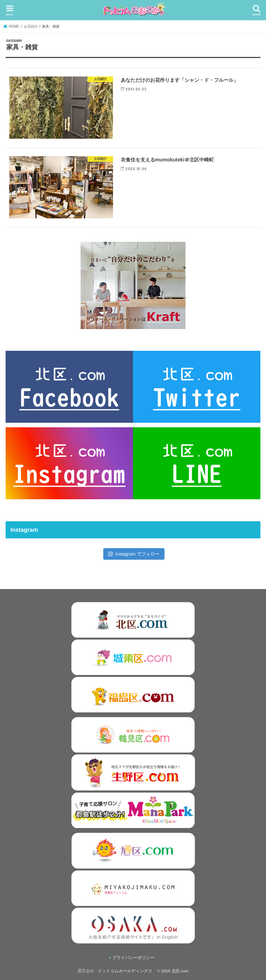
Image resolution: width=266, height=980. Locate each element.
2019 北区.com (175, 971)
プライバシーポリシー (133, 958)
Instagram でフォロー (134, 554)
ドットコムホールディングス (125, 971)
